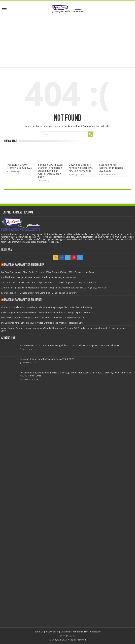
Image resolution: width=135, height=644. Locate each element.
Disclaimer (66, 632)
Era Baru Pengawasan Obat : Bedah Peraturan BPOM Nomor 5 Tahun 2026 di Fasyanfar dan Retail (48, 272)
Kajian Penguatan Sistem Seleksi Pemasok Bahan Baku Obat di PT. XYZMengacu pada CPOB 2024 (47, 312)
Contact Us (95, 632)
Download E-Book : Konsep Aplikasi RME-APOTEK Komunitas (81, 168)
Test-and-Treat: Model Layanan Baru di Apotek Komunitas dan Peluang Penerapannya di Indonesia (48, 283)
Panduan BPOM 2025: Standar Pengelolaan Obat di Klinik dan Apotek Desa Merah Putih (50, 171)
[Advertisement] (67, 41)
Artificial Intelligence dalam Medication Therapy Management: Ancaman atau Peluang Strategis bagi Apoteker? (54, 288)
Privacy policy (52, 632)
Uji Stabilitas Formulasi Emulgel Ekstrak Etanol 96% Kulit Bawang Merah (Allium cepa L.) (43, 318)
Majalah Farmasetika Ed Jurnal (23, 300)
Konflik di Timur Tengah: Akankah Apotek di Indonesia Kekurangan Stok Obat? (39, 277)
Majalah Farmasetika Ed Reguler (24, 265)
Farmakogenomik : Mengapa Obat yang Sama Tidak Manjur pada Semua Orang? (40, 293)
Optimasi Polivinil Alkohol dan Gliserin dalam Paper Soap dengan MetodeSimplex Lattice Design (47, 307)
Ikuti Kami (7, 250)
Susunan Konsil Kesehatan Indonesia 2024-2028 (111, 168)
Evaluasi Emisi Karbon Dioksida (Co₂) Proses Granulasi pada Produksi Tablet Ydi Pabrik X (43, 323)
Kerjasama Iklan (80, 632)
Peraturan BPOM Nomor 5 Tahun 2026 (20, 166)
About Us (39, 632)
